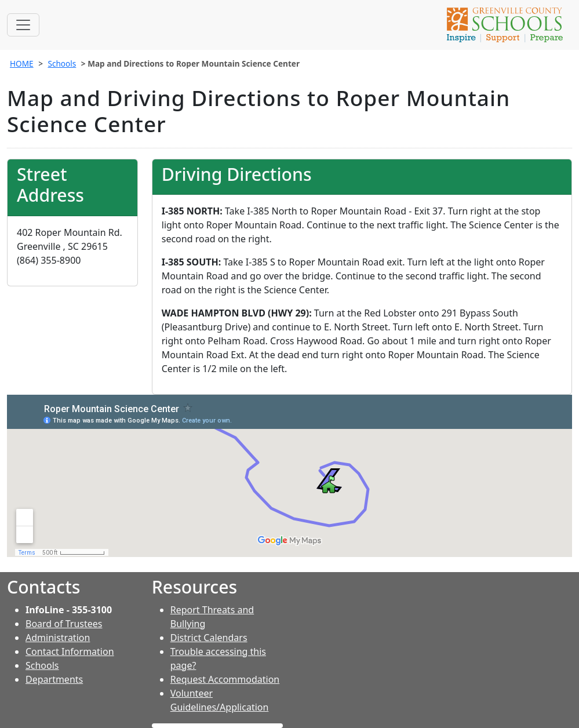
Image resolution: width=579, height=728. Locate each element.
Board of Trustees (64, 624)
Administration (58, 638)
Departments (54, 679)
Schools (62, 63)
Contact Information (70, 651)
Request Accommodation (225, 679)
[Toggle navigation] (23, 25)
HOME (22, 63)
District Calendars (209, 638)
